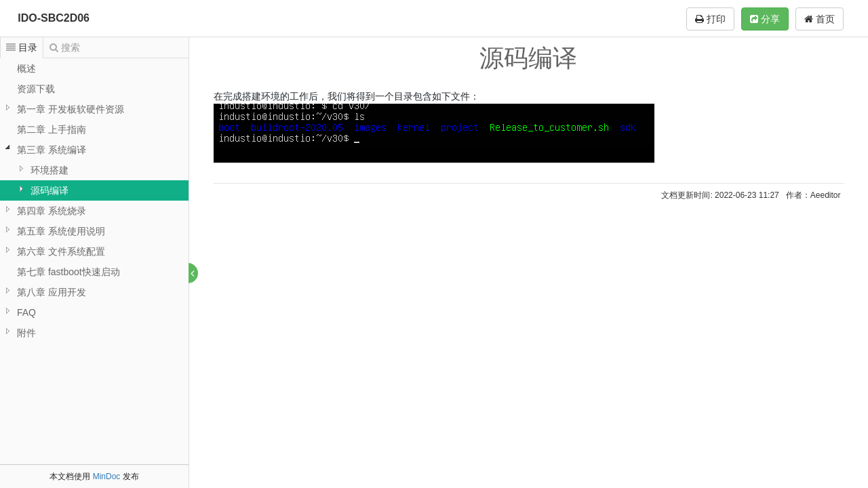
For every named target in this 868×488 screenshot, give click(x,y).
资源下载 (36, 89)
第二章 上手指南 (52, 129)
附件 (26, 333)
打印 (710, 19)
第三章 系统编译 (52, 150)
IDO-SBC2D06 (54, 18)
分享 (765, 19)
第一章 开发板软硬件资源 (71, 109)
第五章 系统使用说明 (61, 231)
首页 (820, 19)
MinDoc (107, 476)
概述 (26, 68)
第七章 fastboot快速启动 (68, 272)
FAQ (26, 312)
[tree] (94, 201)
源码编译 (50, 190)
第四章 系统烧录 (52, 211)
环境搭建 (50, 170)
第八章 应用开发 (52, 292)
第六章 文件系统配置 (61, 251)
